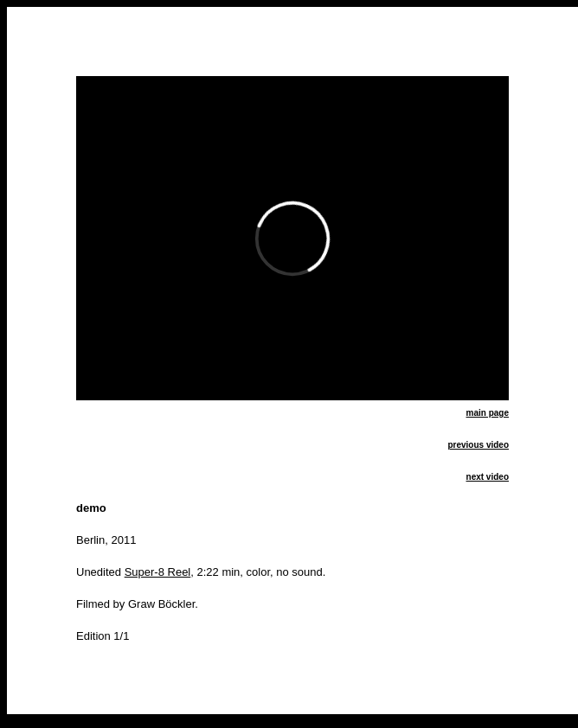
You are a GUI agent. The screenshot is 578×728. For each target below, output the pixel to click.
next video (488, 477)
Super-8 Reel (158, 572)
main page (488, 413)
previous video (478, 445)
